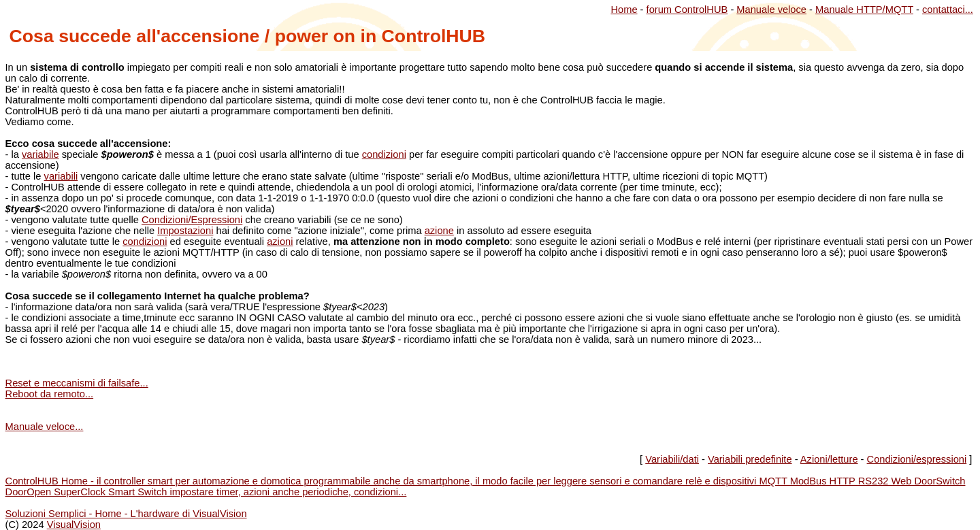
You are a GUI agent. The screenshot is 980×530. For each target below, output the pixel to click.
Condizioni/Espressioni (192, 220)
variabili (61, 176)
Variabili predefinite (750, 459)
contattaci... (948, 10)
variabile (40, 154)
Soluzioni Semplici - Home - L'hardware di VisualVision (126, 514)
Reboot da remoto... (50, 394)
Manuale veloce (771, 10)
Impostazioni (185, 231)
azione (439, 231)
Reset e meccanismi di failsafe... (77, 383)
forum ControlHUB (687, 10)
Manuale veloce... (45, 427)
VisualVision (74, 525)
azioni (280, 242)
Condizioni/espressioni (917, 459)
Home (624, 10)
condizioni (384, 154)
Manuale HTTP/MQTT (864, 10)
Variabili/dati (672, 459)
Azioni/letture (829, 459)
